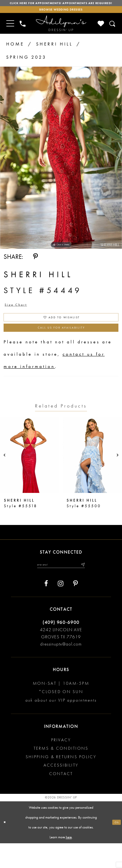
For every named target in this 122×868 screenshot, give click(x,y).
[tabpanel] (61, 169)
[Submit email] (92, 588)
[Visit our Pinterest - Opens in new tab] (75, 608)
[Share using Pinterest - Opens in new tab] (35, 268)
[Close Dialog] (6, 847)
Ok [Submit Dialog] (115, 847)
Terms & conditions (61, 773)
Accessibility (61, 790)
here (69, 862)
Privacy (61, 765)
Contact (61, 798)
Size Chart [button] (21, 318)
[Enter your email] (61, 588)
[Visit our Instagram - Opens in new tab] (61, 608)
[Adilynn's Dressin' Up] (61, 34)
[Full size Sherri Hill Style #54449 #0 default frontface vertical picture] (61, 169)
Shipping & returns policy (61, 781)
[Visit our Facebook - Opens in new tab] (46, 608)
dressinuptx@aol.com (61, 669)
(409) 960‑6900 (61, 647)
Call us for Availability (61, 348)
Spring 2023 (26, 68)
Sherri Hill (54, 55)
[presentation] (30, 477)
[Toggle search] (113, 34)
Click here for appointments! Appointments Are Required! (61, 7)
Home (15, 55)
